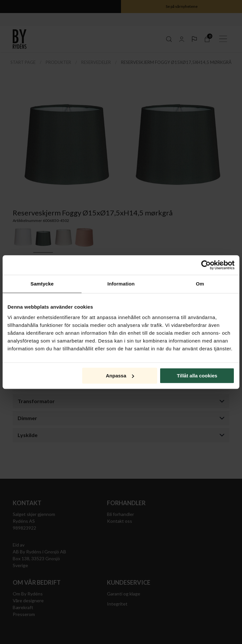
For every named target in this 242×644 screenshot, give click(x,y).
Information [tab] (121, 284)
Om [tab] (200, 284)
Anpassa (120, 376)
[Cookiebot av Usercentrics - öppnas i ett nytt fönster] (206, 265)
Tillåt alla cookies (197, 376)
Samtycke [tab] (42, 284)
